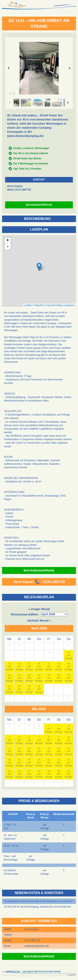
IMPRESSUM (13, 972)
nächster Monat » (39, 621)
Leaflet (27, 305)
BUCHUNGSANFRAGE (39, 205)
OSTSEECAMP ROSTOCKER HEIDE (42, 972)
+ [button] (8, 241)
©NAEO (72, 975)
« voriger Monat (39, 609)
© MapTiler (38, 305)
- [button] (8, 247)
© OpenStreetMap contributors (60, 305)
